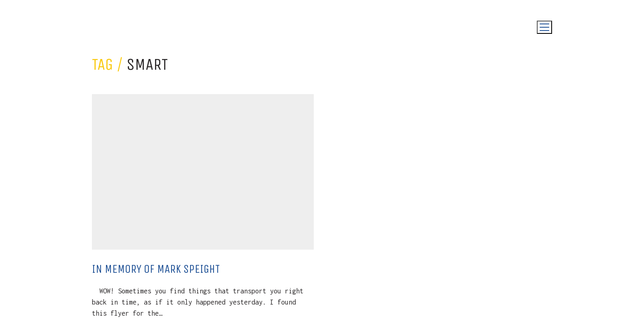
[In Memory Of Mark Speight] (203, 172)
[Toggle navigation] (544, 27)
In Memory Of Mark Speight (156, 269)
